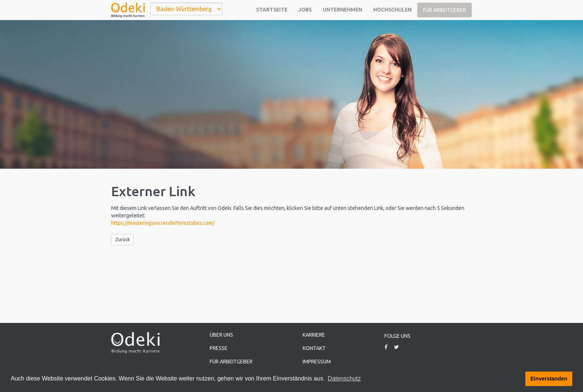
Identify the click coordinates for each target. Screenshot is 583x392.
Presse (219, 348)
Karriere (314, 335)
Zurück (123, 239)
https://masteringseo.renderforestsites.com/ (163, 223)
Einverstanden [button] (549, 379)
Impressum (317, 362)
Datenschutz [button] (344, 378)
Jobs (305, 10)
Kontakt (314, 348)
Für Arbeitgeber (445, 10)
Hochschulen (392, 10)
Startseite (272, 10)
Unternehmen (342, 10)
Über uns (221, 335)
